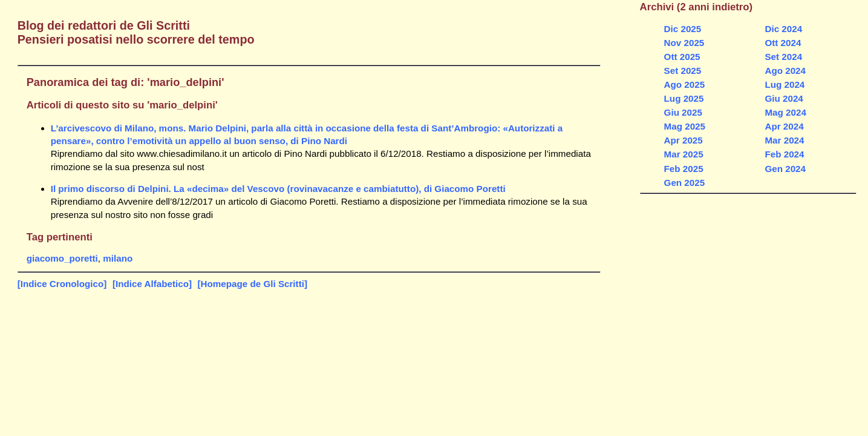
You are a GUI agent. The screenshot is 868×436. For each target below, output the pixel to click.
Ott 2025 (682, 57)
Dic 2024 (783, 29)
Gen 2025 (685, 183)
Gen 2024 (785, 169)
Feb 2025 (684, 169)
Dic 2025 (683, 29)
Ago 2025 (685, 84)
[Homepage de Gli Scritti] (253, 284)
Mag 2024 (785, 112)
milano (118, 258)
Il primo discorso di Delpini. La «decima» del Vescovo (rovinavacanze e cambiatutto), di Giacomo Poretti (278, 189)
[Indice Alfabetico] (152, 284)
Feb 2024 (784, 154)
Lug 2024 (785, 84)
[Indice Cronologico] (62, 284)
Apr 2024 (784, 126)
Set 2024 (783, 57)
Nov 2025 (684, 43)
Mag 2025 (685, 126)
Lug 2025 (684, 98)
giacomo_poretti (62, 258)
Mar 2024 (784, 140)
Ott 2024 (783, 43)
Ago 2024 (785, 71)
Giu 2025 (683, 112)
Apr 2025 (684, 140)
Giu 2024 (784, 98)
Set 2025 (683, 71)
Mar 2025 (684, 154)
